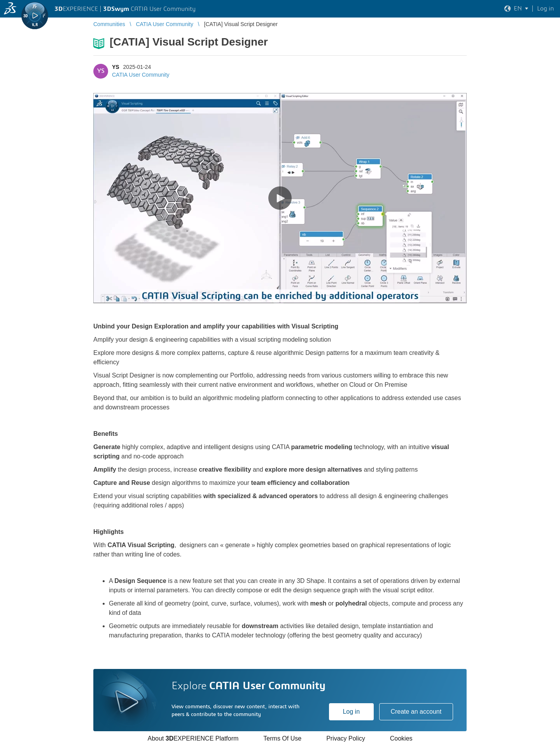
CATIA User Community (141, 75)
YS (116, 67)
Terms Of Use (282, 738)
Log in (351, 712)
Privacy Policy (346, 738)
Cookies (401, 738)
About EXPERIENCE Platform (193, 738)
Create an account (416, 712)
